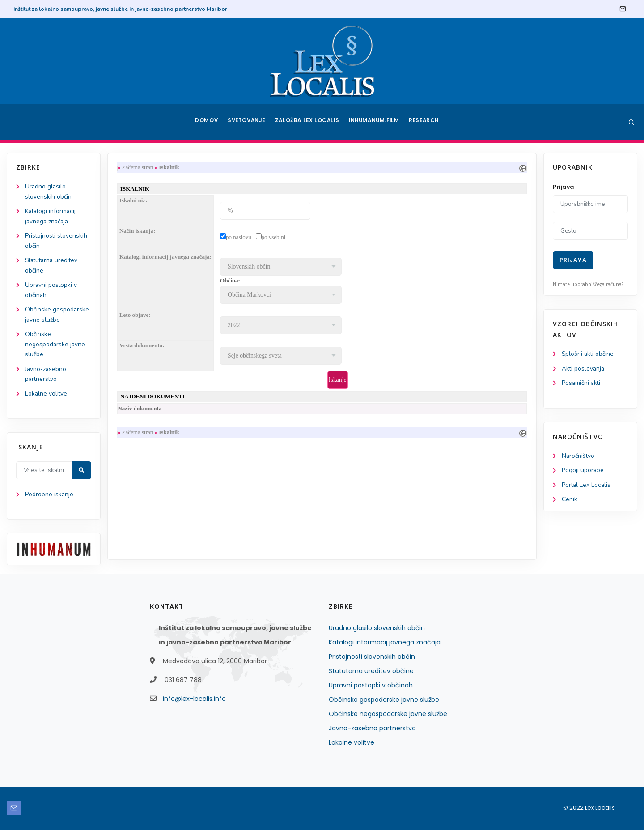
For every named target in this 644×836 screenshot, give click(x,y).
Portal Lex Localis (587, 487)
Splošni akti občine (588, 354)
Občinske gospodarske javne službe (384, 705)
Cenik (570, 501)
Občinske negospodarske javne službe (55, 348)
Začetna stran (140, 168)
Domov (206, 122)
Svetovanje (248, 122)
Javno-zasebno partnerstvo (372, 734)
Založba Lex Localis (309, 122)
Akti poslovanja (584, 369)
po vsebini (275, 238)
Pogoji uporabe (583, 472)
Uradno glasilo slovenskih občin (377, 634)
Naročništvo (578, 457)
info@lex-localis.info (194, 704)
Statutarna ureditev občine (371, 677)
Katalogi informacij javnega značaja (385, 648)
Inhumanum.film (375, 122)
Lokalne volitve (47, 399)
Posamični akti (582, 384)
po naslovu (240, 238)
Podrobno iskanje (49, 501)
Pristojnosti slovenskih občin (372, 662)
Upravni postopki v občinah (371, 691)
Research (426, 122)
